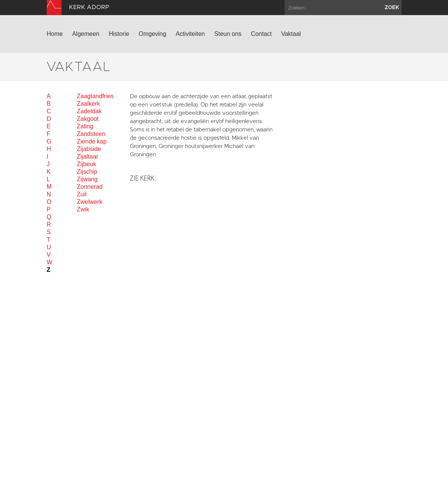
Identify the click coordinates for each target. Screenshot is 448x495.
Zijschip (87, 172)
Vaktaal (291, 34)
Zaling (85, 126)
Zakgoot (88, 119)
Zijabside (89, 149)
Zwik (83, 209)
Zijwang (87, 179)
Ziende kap (92, 141)
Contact (261, 34)
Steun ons (228, 34)
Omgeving (152, 34)
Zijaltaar (88, 157)
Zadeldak (89, 111)
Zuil (82, 194)
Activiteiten (190, 34)
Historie (119, 34)
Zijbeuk (87, 164)
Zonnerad (90, 187)
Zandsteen (91, 134)
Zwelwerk (90, 202)
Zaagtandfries (95, 96)
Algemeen (86, 34)
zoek (392, 8)
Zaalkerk (89, 104)
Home (55, 34)
